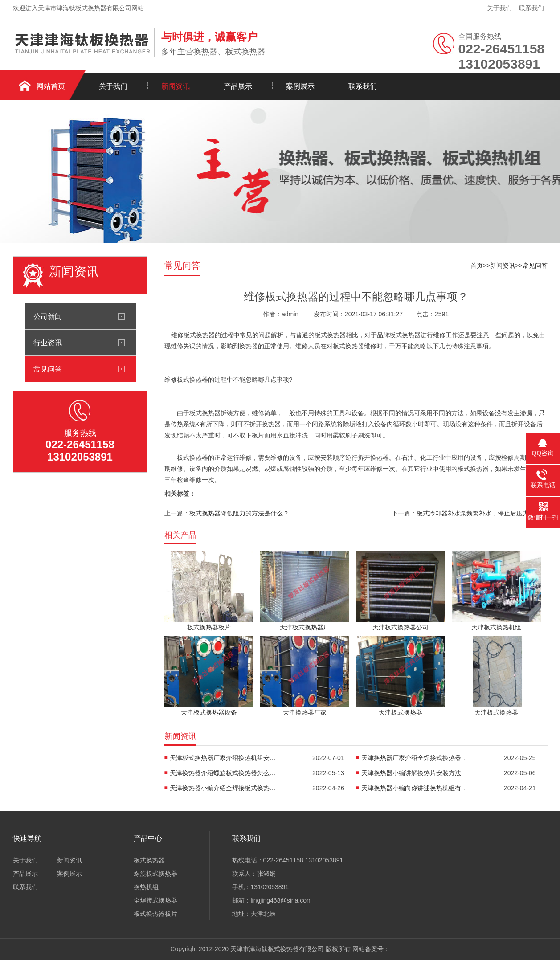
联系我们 (531, 8)
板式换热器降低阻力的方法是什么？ (239, 513)
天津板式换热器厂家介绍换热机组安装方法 (223, 758)
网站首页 (51, 86)
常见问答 (48, 369)
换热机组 (146, 887)
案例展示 (300, 86)
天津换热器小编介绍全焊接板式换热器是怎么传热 (223, 788)
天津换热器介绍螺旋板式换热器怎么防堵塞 (223, 773)
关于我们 (499, 8)
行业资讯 (48, 343)
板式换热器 (149, 860)
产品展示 (238, 86)
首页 (477, 266)
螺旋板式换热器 (155, 874)
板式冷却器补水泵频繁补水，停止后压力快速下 (482, 513)
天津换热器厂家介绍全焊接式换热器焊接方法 (415, 758)
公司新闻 (48, 316)
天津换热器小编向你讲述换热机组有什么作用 (415, 788)
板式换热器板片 (155, 914)
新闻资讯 (176, 86)
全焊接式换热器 (155, 900)
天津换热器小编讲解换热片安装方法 (411, 773)
